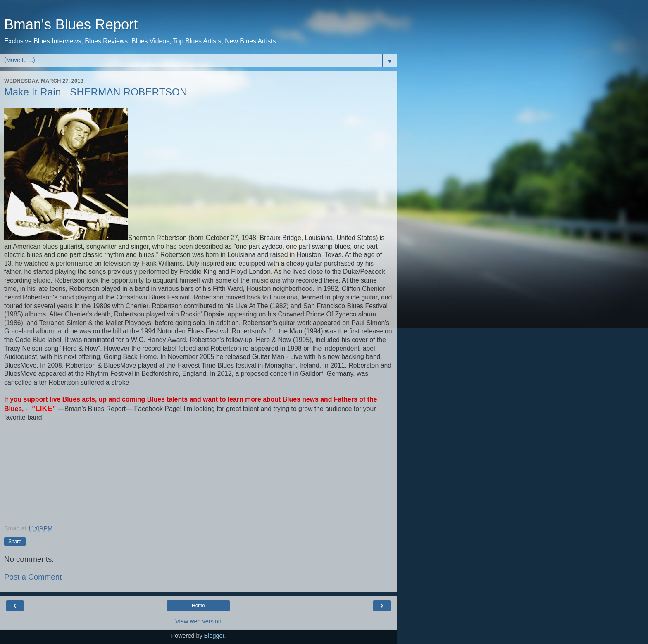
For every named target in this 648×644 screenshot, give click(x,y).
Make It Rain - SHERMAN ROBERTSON (96, 92)
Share (15, 542)
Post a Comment (33, 577)
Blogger (214, 636)
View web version (198, 621)
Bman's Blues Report (71, 24)
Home (198, 606)
